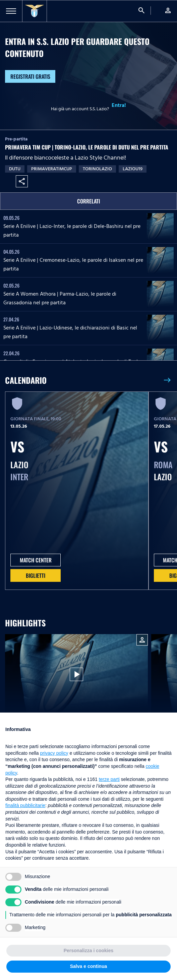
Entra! (119, 105)
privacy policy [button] (54, 753)
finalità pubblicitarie (25, 805)
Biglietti (36, 575)
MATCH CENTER (36, 560)
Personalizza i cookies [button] (89, 951)
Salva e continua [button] (88, 966)
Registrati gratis (30, 76)
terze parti (109, 779)
